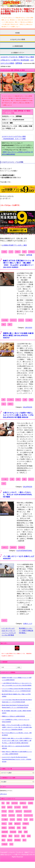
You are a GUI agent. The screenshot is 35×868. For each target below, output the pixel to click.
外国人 (18, 252)
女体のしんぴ (28, 624)
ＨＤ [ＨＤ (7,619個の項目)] (11, 844)
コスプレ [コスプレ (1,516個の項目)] (12, 815)
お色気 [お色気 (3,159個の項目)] (31, 803)
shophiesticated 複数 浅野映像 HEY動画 (13, 70)
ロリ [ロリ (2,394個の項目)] (31, 820)
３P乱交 (31, 252)
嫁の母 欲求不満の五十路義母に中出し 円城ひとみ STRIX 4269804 (16, 695)
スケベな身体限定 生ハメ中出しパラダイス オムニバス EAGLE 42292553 (16, 721)
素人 (4, 324)
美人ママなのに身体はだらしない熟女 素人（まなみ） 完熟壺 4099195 (17, 734)
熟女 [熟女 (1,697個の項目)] (10, 836)
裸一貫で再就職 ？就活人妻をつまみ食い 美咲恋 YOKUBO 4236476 (16, 712)
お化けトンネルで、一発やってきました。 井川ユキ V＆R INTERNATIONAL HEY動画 (18, 495)
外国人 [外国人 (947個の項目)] (4, 828)
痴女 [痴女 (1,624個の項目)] (23, 836)
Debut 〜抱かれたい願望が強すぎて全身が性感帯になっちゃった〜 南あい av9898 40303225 (17, 753)
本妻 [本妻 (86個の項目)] (20, 832)
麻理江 (10, 404)
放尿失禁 (13, 547)
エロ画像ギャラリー (18, 53)
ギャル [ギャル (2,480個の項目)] (4, 815)
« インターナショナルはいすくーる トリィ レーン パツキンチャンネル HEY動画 (9, 632)
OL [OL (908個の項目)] (3, 803)
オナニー (13, 320)
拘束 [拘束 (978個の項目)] (24, 828)
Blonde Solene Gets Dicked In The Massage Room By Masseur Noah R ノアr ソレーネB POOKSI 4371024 (15, 706)
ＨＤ (4, 484)
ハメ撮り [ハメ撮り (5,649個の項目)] (5, 820)
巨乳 (24, 252)
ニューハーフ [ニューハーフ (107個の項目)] (28, 815)
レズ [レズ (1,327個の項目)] (26, 820)
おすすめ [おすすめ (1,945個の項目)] (15, 803)
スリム (21, 320)
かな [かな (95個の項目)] (3, 807)
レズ (11, 252)
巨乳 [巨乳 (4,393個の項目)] (19, 828)
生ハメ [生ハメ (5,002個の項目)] (17, 836)
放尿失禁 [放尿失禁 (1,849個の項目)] (5, 832)
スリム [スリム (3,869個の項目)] (19, 815)
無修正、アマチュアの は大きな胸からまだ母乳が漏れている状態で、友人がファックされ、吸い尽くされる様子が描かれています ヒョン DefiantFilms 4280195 (17, 727)
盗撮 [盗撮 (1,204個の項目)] (29, 836)
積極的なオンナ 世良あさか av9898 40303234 (13, 716)
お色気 (4, 252)
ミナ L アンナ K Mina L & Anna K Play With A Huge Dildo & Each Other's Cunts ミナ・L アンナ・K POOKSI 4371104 (17, 690)
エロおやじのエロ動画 (18, 39)
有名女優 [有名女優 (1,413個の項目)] (13, 832)
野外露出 (22, 547)
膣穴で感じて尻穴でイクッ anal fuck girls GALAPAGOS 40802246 (16, 747)
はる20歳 (5, 320)
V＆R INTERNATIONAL (24, 551)
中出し (18, 400)
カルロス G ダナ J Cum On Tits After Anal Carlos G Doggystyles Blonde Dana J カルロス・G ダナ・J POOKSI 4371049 (17, 759)
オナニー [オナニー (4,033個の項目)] (19, 811)
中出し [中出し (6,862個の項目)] (4, 824)
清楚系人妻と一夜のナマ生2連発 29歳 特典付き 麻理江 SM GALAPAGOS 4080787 (18, 335)
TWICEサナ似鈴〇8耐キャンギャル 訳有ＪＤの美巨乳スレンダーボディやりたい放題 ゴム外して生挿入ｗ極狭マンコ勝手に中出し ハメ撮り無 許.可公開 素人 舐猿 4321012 (17, 741)
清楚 (31, 400)
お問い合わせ (3, 794)
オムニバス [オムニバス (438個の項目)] (28, 811)
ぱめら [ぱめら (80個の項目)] (10, 807)
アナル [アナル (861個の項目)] (4, 811)
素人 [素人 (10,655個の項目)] (3, 840)
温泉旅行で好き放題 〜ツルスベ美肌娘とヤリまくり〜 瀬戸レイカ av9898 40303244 (17, 679)
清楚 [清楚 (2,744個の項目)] (26, 832)
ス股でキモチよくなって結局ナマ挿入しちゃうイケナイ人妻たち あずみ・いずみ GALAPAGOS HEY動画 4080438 (18, 415)
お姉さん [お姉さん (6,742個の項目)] (23, 803)
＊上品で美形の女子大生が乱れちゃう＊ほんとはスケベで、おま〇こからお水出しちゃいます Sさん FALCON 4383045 (17, 684)
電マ (10, 324)
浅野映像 (19, 63)
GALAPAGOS (28, 407)
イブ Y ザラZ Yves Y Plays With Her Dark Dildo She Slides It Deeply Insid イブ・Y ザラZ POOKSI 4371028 (17, 701)
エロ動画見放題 (18, 46)
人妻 (25, 400)
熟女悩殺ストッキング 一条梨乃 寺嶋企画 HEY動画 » (26, 631)
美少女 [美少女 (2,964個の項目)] (10, 840)
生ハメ (31, 479)
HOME (18, 33)
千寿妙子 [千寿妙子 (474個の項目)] (26, 824)
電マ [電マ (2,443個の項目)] (24, 840)
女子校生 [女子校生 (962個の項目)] (12, 828)
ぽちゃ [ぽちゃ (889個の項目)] (25, 807)
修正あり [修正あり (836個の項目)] (17, 824)
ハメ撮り (29, 320)
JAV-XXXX (29, 328)
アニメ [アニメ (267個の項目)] (11, 811)
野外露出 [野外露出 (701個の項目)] (17, 840)
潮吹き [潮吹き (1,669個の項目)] (4, 836)
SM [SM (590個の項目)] (8, 803)
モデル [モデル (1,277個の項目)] (19, 820)
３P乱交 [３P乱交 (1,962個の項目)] (5, 844)
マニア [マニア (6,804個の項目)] (12, 820)
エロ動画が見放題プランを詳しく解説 (14, 245)
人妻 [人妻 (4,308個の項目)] (10, 824)
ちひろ (4, 620)
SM (3, 400)
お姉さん (5, 547)
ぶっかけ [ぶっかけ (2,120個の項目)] (17, 807)
